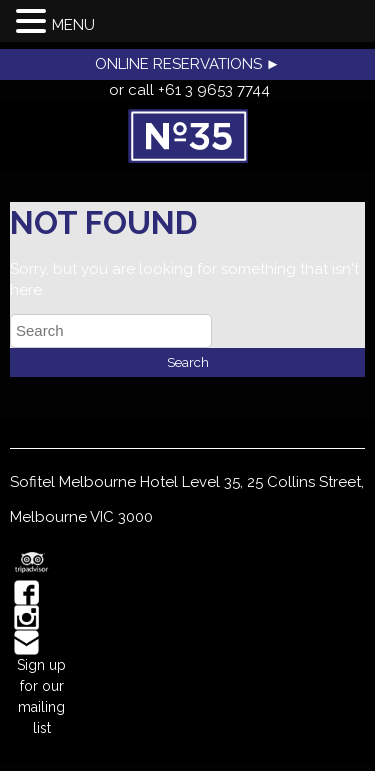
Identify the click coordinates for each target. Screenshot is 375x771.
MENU (73, 25)
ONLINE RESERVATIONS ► (188, 64)
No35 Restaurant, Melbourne (187, 136)
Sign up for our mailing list (41, 696)
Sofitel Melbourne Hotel (94, 482)
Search (188, 362)
